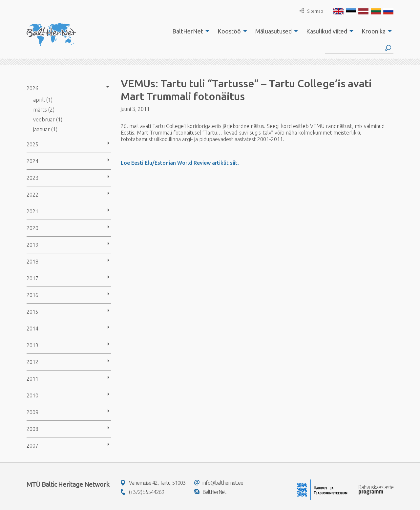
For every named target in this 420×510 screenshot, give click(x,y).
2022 (32, 195)
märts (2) (44, 110)
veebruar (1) (48, 119)
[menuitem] (189, 31)
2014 (32, 329)
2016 (32, 295)
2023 (32, 178)
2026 (32, 88)
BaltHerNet (188, 31)
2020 (32, 228)
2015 (32, 312)
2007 (32, 446)
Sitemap (311, 11)
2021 (32, 211)
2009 (32, 412)
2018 (32, 262)
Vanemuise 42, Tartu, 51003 (153, 483)
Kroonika (374, 31)
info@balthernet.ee (219, 483)
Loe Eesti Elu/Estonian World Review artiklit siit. (180, 163)
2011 (32, 379)
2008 (32, 429)
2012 (32, 362)
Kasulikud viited (327, 31)
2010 (32, 395)
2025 (32, 144)
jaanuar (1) (45, 129)
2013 (32, 345)
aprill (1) (43, 100)
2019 (32, 245)
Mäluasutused (273, 31)
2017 (32, 278)
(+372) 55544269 (142, 492)
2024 (32, 161)
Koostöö (229, 31)
